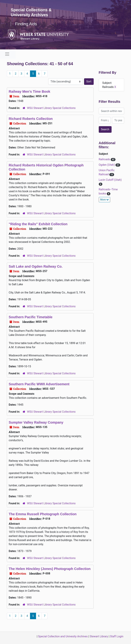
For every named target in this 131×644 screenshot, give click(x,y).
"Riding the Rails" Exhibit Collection (38, 224)
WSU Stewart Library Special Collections (51, 108)
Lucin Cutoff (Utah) (110, 180)
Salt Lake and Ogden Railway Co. (36, 266)
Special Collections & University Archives (32, 12)
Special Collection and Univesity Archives (63, 636)
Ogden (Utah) (107, 165)
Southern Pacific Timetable (31, 317)
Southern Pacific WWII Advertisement (39, 384)
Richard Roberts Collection (31, 119)
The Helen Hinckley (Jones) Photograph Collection (50, 569)
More (105, 200)
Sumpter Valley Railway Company (36, 422)
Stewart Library (99, 636)
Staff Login (117, 636)
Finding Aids (26, 24)
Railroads (105, 159)
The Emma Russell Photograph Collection (43, 514)
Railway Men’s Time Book (29, 91)
